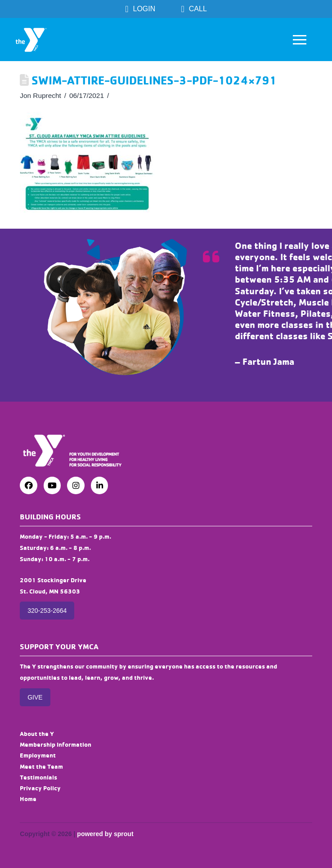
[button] (300, 40)
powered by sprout (105, 834)
